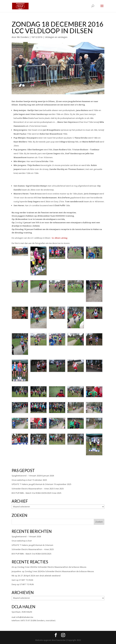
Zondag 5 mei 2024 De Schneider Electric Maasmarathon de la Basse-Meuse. (52, 567)
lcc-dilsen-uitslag (60, 238)
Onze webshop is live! (22, 480)
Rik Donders (23, 37)
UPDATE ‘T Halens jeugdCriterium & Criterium (32, 484)
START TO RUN (26, 580)
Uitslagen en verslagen (56, 37)
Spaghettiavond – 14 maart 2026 (26, 476)
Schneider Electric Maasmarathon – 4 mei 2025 (33, 489)
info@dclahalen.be (25, 617)
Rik (13, 576)
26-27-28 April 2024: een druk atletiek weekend (39, 576)
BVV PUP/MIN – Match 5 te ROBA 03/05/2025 (31, 493)
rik (13, 567)
